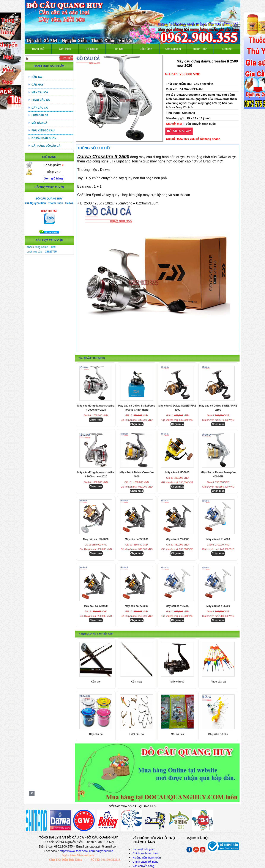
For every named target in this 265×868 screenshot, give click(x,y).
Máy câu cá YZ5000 (136, 539)
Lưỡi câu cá (40, 115)
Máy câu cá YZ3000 (136, 606)
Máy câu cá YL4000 (218, 539)
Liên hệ (227, 49)
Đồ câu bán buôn (44, 138)
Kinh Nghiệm (173, 49)
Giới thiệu (65, 49)
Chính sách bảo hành (146, 853)
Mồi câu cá (39, 123)
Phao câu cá (41, 100)
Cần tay (37, 77)
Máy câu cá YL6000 (218, 606)
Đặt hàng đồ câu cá (46, 146)
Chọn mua (96, 420)
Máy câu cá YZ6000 (177, 539)
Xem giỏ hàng (53, 178)
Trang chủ (38, 49)
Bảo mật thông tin (143, 849)
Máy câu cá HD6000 (177, 472)
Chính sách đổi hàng (145, 862)
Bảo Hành (146, 49)
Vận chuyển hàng (143, 866)
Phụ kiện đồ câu (43, 131)
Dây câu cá (40, 108)
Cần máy (37, 85)
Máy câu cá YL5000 (177, 606)
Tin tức (119, 49)
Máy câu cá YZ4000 (96, 606)
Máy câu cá (40, 92)
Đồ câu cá (92, 49)
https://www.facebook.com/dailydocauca (86, 851)
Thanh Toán (200, 49)
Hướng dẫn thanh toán (147, 858)
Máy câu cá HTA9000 (96, 539)
